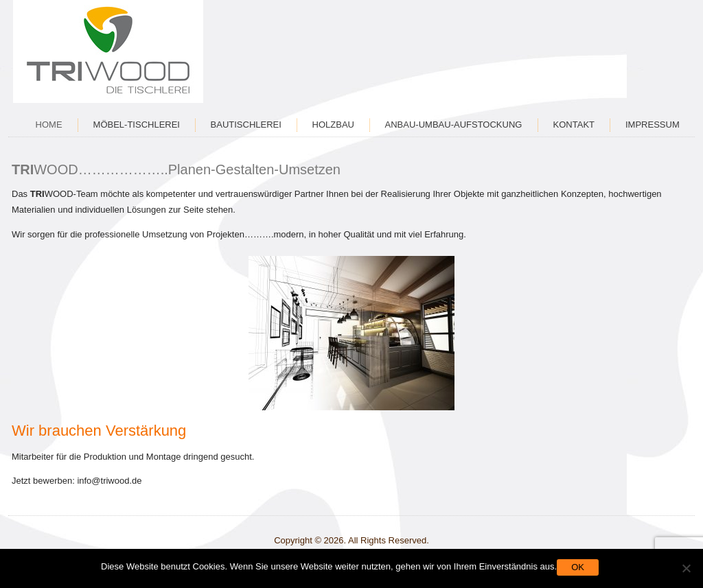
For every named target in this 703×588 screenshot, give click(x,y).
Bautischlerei (246, 125)
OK (578, 567)
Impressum (653, 125)
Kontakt (574, 125)
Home (49, 125)
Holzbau (333, 125)
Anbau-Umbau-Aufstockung (454, 125)
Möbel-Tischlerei (137, 125)
